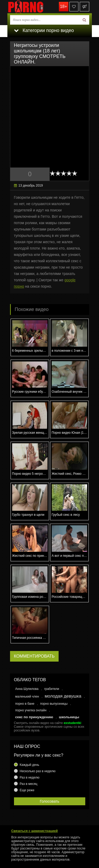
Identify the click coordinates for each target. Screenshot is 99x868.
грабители (52, 689)
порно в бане (25, 704)
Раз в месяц (29, 784)
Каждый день (30, 765)
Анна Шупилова (27, 689)
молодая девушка (63, 696)
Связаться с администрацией (35, 831)
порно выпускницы (54, 704)
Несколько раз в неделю (38, 771)
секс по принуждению (34, 717)
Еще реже (27, 790)
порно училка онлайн (31, 710)
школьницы (69, 717)
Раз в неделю (30, 777)
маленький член (27, 697)
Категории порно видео (44, 30)
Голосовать (50, 801)
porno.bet (34, 7)
